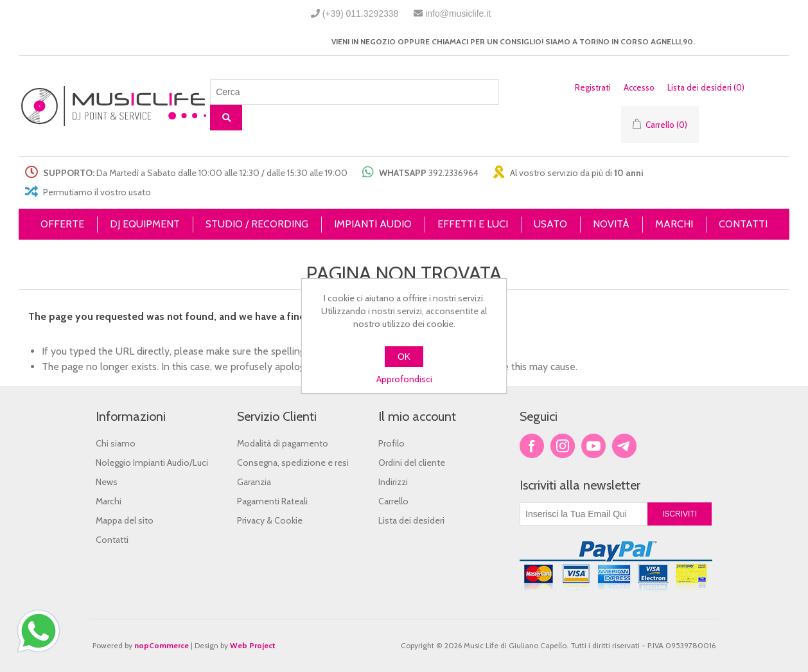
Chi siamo (116, 443)
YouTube (593, 446)
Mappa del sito (125, 520)
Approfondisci (404, 379)
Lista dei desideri (411, 520)
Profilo (391, 443)
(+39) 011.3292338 (361, 13)
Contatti (112, 540)
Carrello (393, 501)
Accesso (639, 87)
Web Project (253, 645)
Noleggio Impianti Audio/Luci (152, 463)
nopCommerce (162, 645)
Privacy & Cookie (270, 520)
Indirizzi (393, 482)
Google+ (624, 446)
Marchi (109, 501)
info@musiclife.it (458, 13)
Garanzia (254, 482)
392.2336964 (453, 173)
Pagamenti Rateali (272, 501)
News (107, 482)
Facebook (532, 446)
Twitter (563, 446)
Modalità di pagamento (283, 443)
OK (404, 357)
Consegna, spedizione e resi (293, 463)
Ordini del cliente (412, 463)
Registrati (593, 87)
